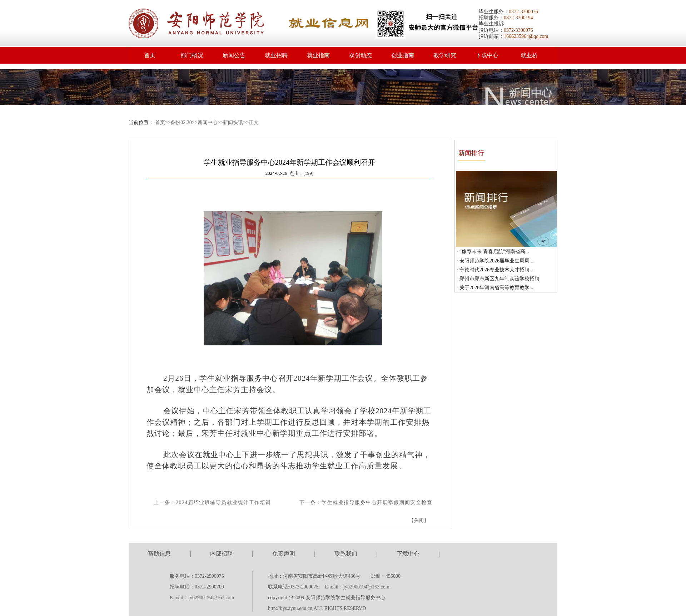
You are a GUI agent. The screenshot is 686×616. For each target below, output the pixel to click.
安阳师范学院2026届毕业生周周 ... (497, 261)
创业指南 (403, 55)
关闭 (419, 520)
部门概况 (192, 55)
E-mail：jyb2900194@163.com (202, 598)
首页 (150, 55)
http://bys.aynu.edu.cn (290, 608)
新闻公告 (234, 55)
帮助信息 (159, 554)
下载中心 (487, 55)
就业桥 (529, 55)
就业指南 (318, 55)
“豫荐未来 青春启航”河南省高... (494, 252)
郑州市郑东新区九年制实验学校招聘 (499, 279)
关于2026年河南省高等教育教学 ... (497, 288)
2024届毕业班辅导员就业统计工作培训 (223, 502)
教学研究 (445, 55)
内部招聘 (222, 554)
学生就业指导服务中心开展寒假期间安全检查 (377, 502)
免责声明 (284, 554)
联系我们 (346, 554)
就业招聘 (276, 55)
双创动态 (361, 55)
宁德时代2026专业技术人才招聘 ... (497, 270)
